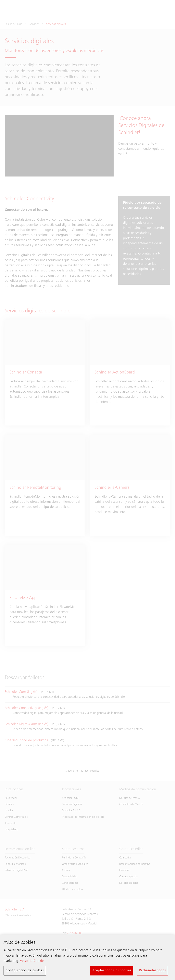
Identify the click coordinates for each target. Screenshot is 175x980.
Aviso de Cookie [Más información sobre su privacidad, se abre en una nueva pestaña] (32, 961)
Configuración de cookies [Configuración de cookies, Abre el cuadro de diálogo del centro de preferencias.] (25, 971)
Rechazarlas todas (152, 971)
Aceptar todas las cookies (112, 971)
